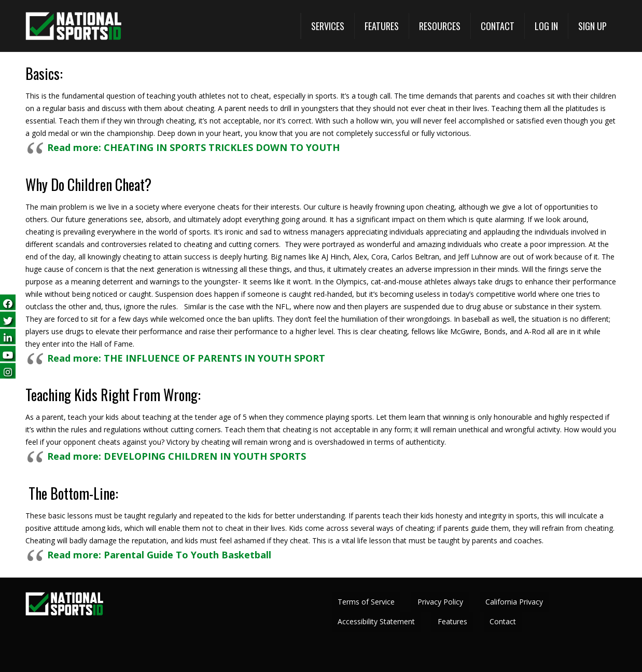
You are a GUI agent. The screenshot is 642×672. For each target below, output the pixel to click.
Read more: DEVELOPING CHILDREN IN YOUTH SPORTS (177, 456)
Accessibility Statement (376, 621)
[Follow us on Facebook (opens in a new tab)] (8, 302)
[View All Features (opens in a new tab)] (381, 26)
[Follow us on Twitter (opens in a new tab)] (8, 319)
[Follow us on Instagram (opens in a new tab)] (8, 370)
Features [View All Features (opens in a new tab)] (452, 621)
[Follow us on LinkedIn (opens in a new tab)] (8, 336)
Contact (503, 621)
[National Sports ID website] (73, 26)
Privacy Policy (440, 602)
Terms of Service (366, 602)
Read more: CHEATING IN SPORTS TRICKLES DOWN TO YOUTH (193, 147)
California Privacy (514, 602)
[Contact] (497, 26)
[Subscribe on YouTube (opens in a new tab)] (8, 353)
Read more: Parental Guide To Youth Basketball (159, 555)
